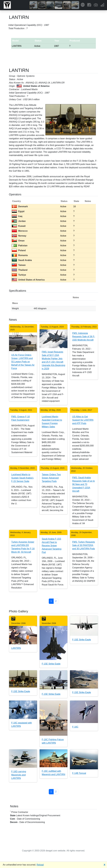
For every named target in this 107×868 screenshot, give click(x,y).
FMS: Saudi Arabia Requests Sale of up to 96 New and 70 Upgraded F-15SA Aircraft (83, 484)
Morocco (20, 231)
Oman (18, 241)
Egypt (18, 211)
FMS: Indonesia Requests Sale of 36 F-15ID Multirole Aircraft (84, 337)
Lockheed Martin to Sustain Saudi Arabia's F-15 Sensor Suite (22, 478)
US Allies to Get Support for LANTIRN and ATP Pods (83, 420)
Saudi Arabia (22, 260)
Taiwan (19, 265)
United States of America (28, 280)
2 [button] (56, 601)
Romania (20, 255)
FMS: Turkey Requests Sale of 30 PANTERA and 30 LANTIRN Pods (84, 545)
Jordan (19, 221)
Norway (19, 236)
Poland (19, 250)
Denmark (20, 206)
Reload (40, 865)
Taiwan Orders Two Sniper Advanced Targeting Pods (51, 478)
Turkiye (19, 275)
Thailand (20, 270)
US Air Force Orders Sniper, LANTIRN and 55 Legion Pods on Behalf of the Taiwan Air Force (23, 362)
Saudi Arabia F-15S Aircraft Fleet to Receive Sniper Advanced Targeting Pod (52, 546)
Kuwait (19, 226)
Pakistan (20, 246)
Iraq (17, 216)
